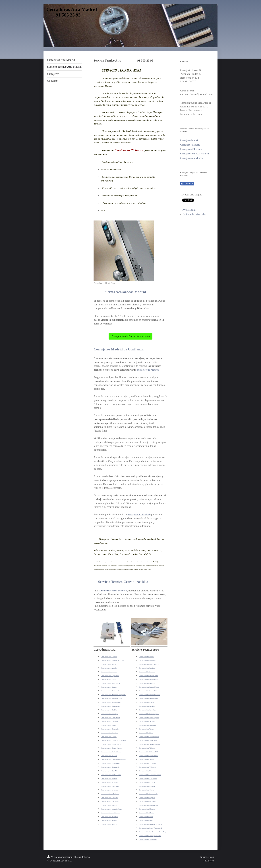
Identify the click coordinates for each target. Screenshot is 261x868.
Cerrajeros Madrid (190, 145)
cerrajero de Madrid (148, 370)
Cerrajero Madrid (190, 140)
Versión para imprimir (61, 857)
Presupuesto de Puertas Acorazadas (130, 336)
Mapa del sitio (82, 857)
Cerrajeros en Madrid (192, 158)
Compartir (187, 184)
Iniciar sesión (207, 857)
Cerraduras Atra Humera (109, 824)
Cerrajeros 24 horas (191, 149)
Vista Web (209, 861)
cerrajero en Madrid (139, 514)
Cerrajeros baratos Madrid (195, 154)
